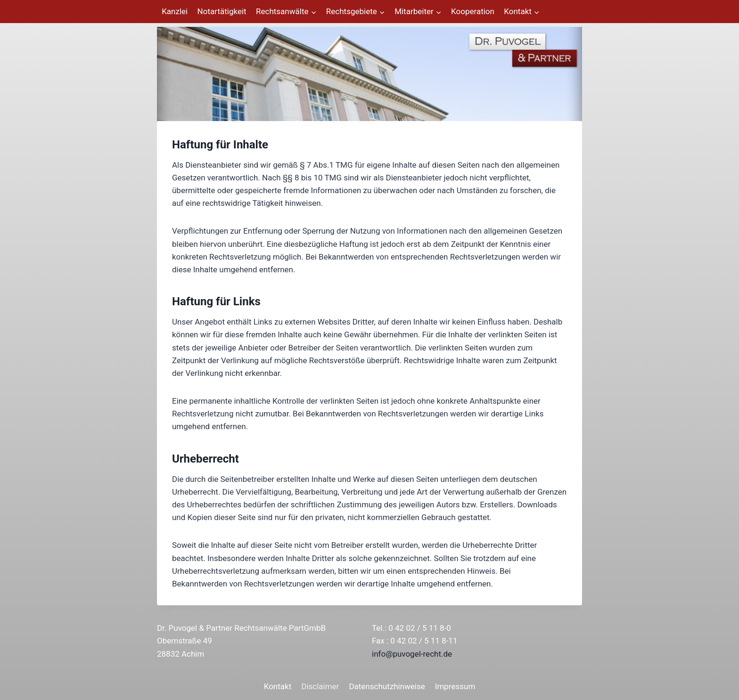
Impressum (455, 686)
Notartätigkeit (222, 11)
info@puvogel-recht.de (412, 654)
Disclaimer (320, 686)
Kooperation (473, 11)
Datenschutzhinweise (387, 686)
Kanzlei (175, 11)
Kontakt (278, 686)
